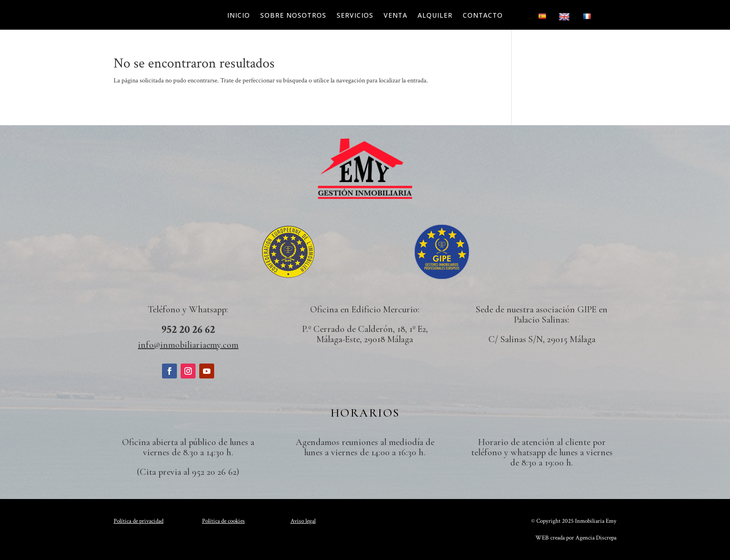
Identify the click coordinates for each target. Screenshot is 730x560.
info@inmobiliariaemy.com (188, 345)
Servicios (355, 16)
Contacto (483, 16)
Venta (395, 16)
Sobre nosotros (293, 16)
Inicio (239, 16)
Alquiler (435, 16)
